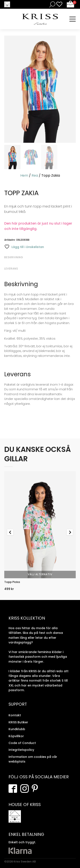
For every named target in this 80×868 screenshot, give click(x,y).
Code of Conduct (22, 743)
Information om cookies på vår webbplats (33, 759)
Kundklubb (17, 729)
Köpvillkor (16, 736)
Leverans (11, 269)
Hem (24, 175)
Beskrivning (14, 257)
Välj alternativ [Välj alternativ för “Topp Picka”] (40, 574)
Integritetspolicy (21, 750)
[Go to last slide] (10, 532)
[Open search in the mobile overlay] (51, 4)
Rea (35, 175)
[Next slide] (70, 532)
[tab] (39, 257)
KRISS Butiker (18, 722)
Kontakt (15, 715)
